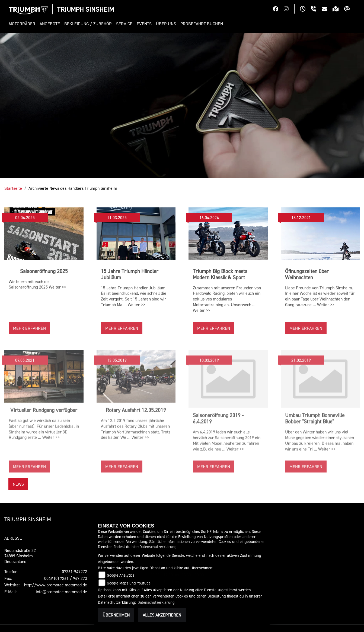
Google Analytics (121, 575)
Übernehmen (116, 615)
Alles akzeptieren (162, 615)
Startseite (13, 188)
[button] (23, 24)
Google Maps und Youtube (129, 583)
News (18, 484)
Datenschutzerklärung (158, 547)
